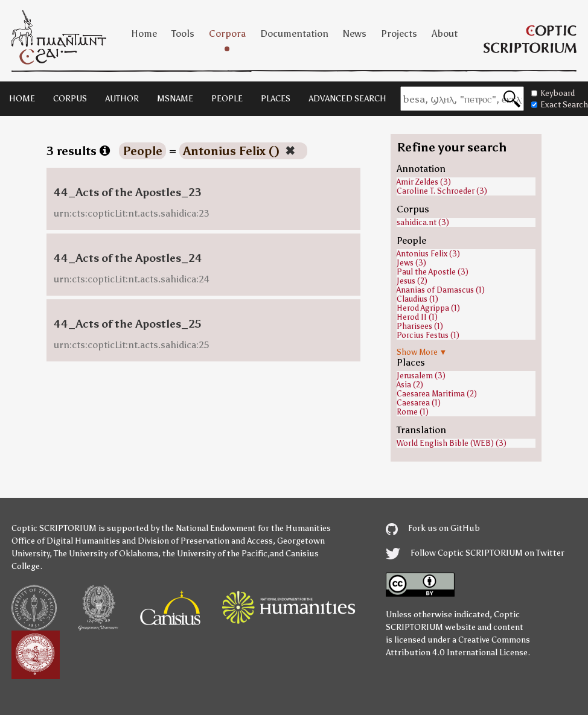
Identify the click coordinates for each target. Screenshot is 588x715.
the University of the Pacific (215, 554)
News (355, 33)
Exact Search (560, 105)
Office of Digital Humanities (66, 541)
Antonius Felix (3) (428, 254)
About (445, 33)
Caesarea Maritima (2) (437, 394)
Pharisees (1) (420, 326)
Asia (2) (410, 385)
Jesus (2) (412, 281)
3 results (78, 151)
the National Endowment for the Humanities (246, 528)
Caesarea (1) (419, 403)
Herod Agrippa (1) (428, 308)
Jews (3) (411, 263)
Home (144, 33)
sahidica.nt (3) (423, 222)
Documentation (294, 33)
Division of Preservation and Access (205, 541)
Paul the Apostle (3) (433, 272)
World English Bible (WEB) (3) (452, 443)
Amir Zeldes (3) (424, 182)
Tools (183, 33)
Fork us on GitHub (433, 528)
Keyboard (553, 93)
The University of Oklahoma (106, 554)
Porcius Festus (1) (428, 335)
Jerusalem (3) (421, 376)
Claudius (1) (417, 299)
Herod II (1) (417, 317)
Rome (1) (413, 412)
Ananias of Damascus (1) (441, 290)
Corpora (227, 33)
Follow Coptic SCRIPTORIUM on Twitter (475, 553)
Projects (399, 33)
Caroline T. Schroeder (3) (442, 191)
